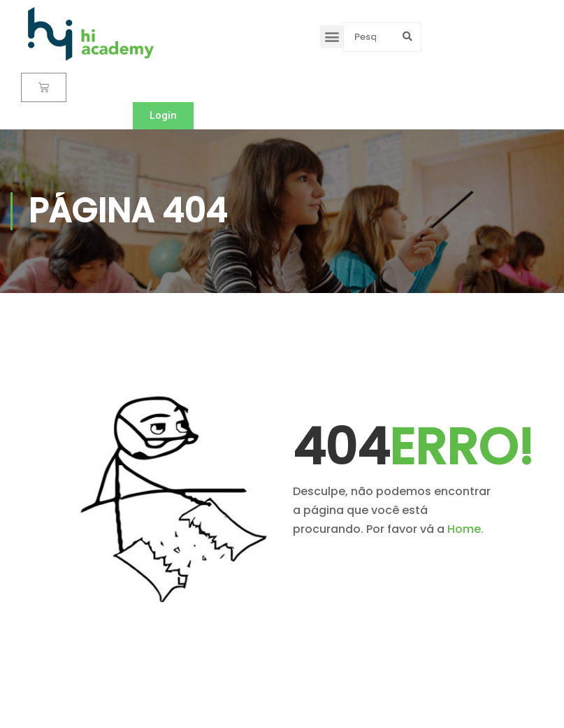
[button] (332, 37)
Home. (465, 529)
